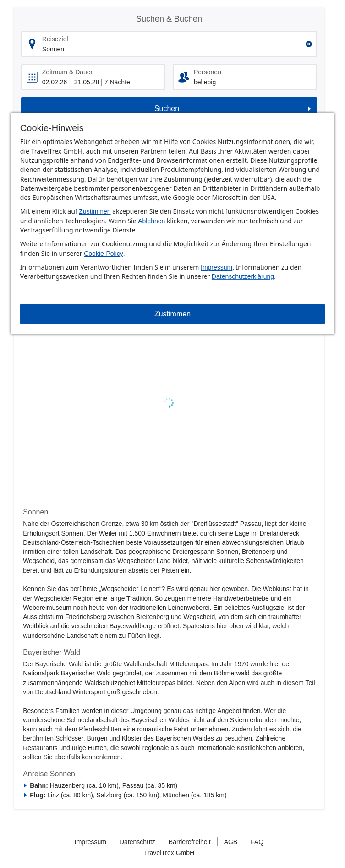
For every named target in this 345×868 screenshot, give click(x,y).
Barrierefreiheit (190, 842)
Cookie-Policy (104, 254)
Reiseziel (55, 39)
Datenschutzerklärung (243, 276)
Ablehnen (151, 221)
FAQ (257, 842)
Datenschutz (137, 842)
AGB (231, 842)
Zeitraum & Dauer (67, 72)
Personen (208, 72)
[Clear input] (309, 44)
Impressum (216, 267)
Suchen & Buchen (169, 19)
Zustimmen (95, 211)
